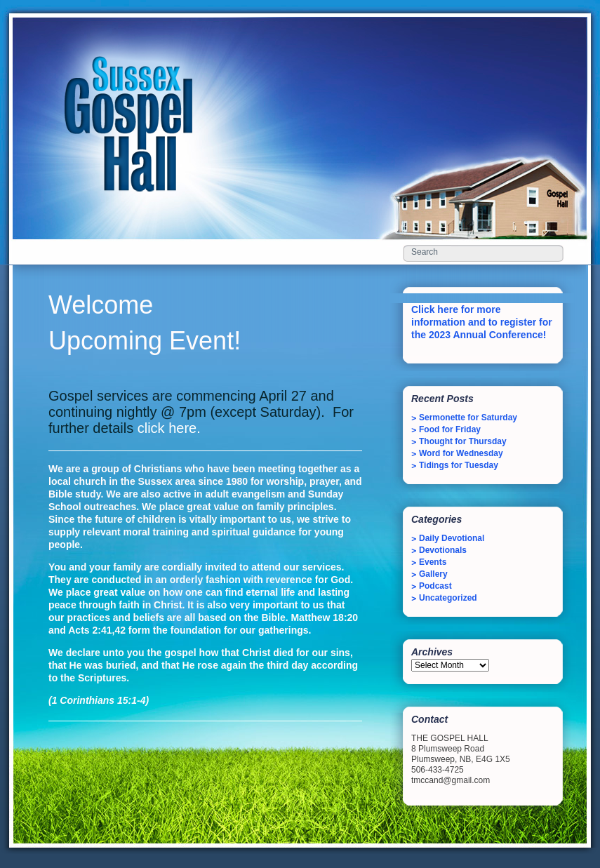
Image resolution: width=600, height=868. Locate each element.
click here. (169, 428)
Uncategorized (448, 598)
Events (433, 562)
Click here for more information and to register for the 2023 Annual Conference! (482, 322)
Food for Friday (450, 429)
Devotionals (443, 550)
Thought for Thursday (463, 441)
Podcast (435, 586)
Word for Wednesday (461, 453)
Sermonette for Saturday (468, 418)
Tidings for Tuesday (459, 465)
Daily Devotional (452, 538)
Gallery (433, 574)
